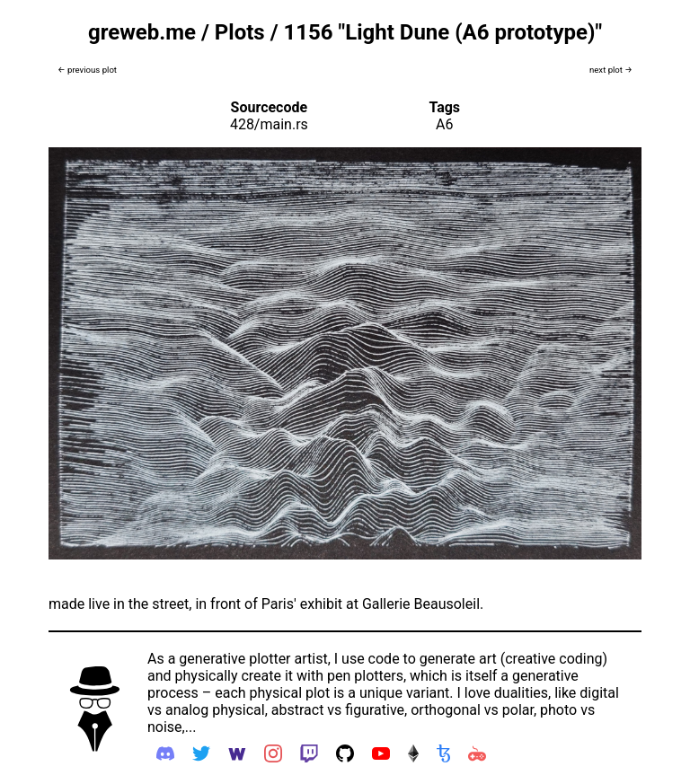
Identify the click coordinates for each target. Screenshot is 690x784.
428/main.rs (269, 124)
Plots (240, 32)
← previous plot (87, 70)
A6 (444, 124)
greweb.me (142, 32)
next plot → (611, 70)
